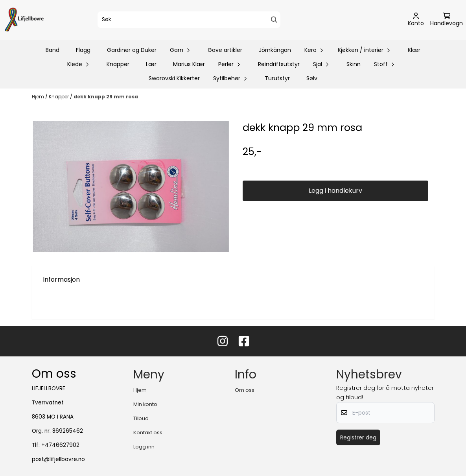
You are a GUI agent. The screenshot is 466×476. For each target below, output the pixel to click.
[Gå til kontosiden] (416, 20)
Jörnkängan (275, 50)
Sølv (312, 78)
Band (52, 50)
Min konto (145, 404)
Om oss (245, 390)
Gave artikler (225, 50)
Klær (414, 50)
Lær (151, 64)
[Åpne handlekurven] (447, 20)
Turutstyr (277, 78)
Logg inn (144, 447)
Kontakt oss (148, 433)
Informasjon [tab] (61, 280)
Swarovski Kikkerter (174, 78)
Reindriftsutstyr (279, 64)
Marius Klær (189, 64)
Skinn (354, 64)
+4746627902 (60, 445)
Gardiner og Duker (132, 50)
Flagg (83, 50)
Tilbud (141, 418)
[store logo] (24, 20)
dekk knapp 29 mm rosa (106, 97)
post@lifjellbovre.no (58, 459)
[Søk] (189, 20)
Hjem (39, 97)
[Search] (274, 20)
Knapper (118, 64)
